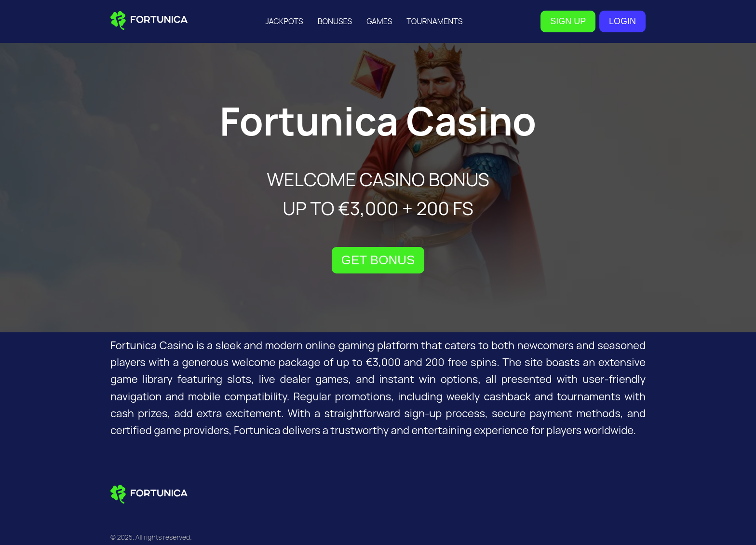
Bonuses (335, 21)
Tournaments (434, 21)
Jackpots (284, 21)
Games (379, 21)
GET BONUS (378, 260)
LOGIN (622, 21)
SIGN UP (568, 21)
